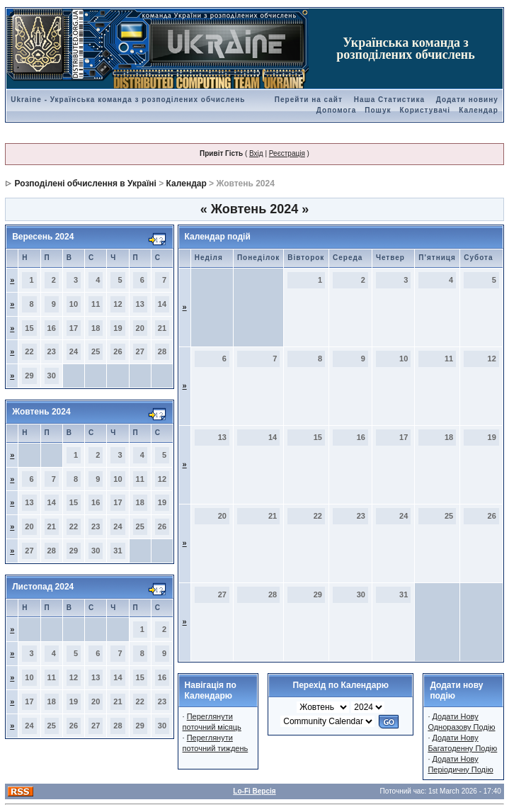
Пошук (378, 110)
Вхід (256, 153)
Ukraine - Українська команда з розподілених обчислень (128, 100)
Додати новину (467, 100)
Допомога (336, 110)
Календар (479, 110)
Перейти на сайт (309, 100)
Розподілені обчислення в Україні (86, 184)
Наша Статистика (389, 100)
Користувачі (425, 110)
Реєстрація (287, 153)
